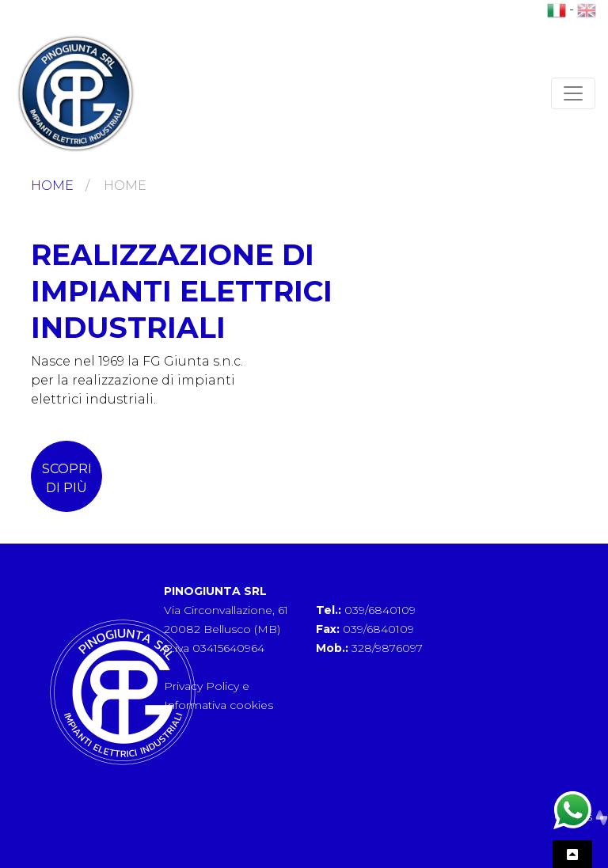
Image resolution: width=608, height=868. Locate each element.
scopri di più (67, 478)
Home (52, 186)
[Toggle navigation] (573, 93)
